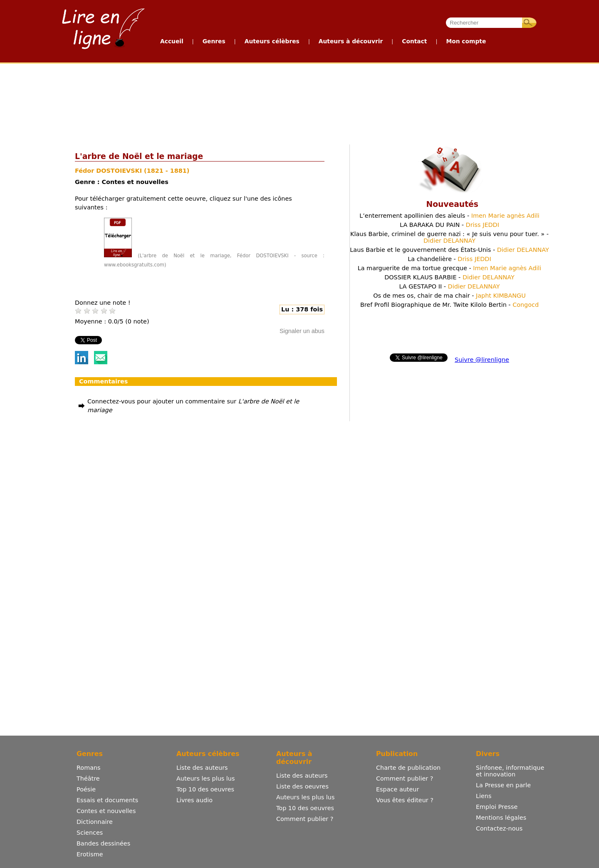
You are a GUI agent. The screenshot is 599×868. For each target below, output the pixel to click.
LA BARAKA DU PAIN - (449, 225)
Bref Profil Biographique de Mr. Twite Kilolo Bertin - (449, 305)
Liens (484, 796)
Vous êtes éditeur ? (405, 800)
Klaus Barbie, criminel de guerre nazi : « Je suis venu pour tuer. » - (449, 237)
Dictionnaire (95, 822)
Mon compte (466, 41)
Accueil (172, 41)
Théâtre (88, 778)
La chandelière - (449, 259)
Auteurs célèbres (272, 41)
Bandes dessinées (103, 843)
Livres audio (194, 800)
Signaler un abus (302, 331)
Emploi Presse (497, 807)
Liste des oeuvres (302, 786)
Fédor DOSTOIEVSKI (109, 171)
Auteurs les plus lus (205, 778)
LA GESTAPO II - (449, 286)
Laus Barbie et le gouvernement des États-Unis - (449, 250)
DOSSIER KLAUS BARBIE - (449, 277)
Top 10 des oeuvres (205, 789)
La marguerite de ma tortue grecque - (450, 268)
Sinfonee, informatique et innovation (510, 771)
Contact (414, 41)
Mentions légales (501, 818)
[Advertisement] (178, 102)
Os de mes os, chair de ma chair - (449, 296)
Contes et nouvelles (106, 811)
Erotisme (90, 854)
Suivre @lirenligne (482, 360)
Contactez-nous (499, 828)
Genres (214, 41)
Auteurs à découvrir (351, 41)
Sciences (90, 833)
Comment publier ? (305, 819)
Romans (89, 768)
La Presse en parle (503, 785)
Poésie (86, 789)
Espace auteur (397, 789)
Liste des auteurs (202, 768)
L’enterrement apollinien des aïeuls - (449, 216)
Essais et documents (107, 800)
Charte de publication (408, 768)
